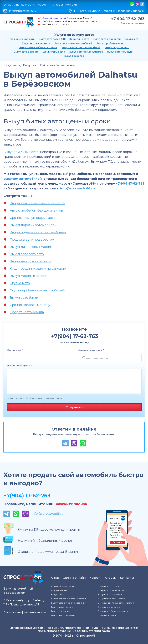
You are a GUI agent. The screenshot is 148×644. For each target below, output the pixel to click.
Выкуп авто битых (24, 298)
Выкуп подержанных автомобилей (38, 232)
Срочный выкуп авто (54, 18)
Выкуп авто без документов (86, 52)
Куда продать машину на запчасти (38, 269)
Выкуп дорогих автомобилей (33, 225)
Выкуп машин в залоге (28, 276)
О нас (7, 5)
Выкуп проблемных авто (112, 43)
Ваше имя (15, 350)
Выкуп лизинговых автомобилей (81, 47)
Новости (44, 5)
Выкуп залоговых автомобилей (73, 43)
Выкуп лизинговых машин (31, 247)
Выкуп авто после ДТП (52, 39)
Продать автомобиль (27, 312)
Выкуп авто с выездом (121, 52)
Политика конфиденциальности (25, 612)
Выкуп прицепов (74, 56)
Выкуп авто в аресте (26, 52)
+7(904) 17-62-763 (27, 496)
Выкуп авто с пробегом (107, 39)
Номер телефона (91, 350)
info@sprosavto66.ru (23, 11)
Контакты (72, 5)
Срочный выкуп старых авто (33, 218)
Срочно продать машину (30, 305)
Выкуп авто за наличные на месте (37, 203)
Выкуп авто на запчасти (36, 43)
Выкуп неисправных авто (30, 261)
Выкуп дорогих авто (117, 47)
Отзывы (57, 5)
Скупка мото (20, 283)
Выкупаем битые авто (21, 152)
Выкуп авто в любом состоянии (38, 47)
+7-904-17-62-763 (128, 19)
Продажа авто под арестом (32, 240)
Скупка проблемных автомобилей (37, 290)
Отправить (75, 407)
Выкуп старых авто (54, 52)
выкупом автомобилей (23, 179)
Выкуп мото (131, 39)
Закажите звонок (71, 504)
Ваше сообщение (20, 365)
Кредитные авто (79, 39)
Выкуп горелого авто (27, 254)
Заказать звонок (133, 23)
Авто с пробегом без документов (36, 211)
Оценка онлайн (24, 5)
